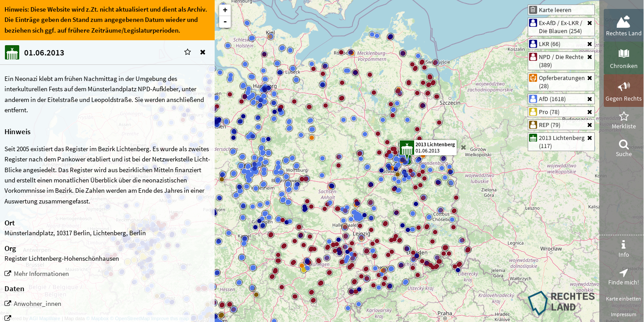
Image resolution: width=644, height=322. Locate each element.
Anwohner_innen (38, 304)
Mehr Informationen (41, 274)
